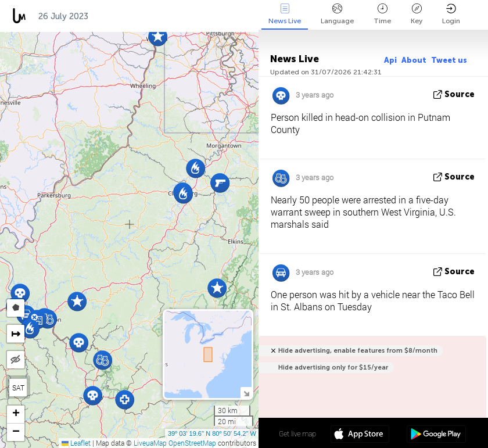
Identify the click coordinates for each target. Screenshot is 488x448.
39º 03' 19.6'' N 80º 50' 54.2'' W (212, 433)
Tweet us (449, 60)
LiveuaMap (150, 443)
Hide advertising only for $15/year (333, 368)
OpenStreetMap (192, 443)
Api (390, 60)
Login (451, 14)
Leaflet (76, 443)
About (414, 60)
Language (337, 14)
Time (382, 14)
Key (417, 14)
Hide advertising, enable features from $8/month (358, 351)
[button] (125, 399)
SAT (18, 388)
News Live (285, 14)
